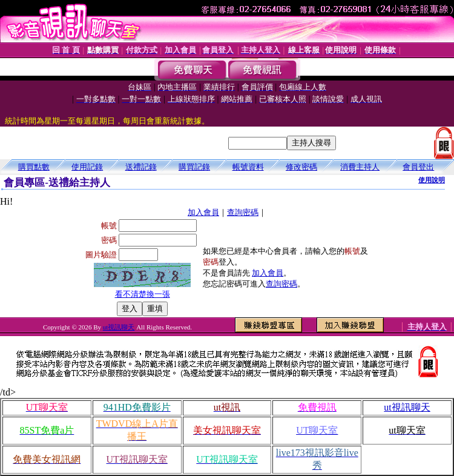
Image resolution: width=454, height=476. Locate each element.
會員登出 (418, 167)
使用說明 (432, 180)
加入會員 (203, 212)
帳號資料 (248, 167)
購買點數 (34, 167)
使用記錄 (87, 167)
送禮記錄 (141, 167)
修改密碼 (301, 167)
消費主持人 (360, 167)
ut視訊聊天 (119, 327)
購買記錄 (194, 167)
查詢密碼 (243, 212)
